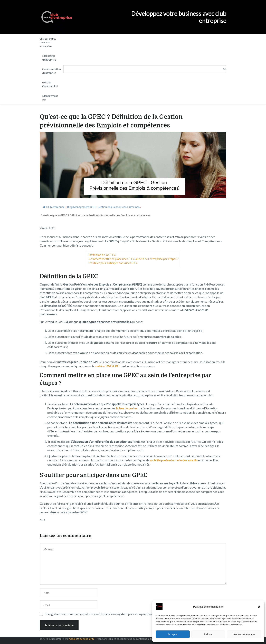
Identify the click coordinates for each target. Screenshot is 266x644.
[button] (259, 607)
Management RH (50, 98)
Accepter (173, 634)
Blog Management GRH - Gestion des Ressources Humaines (103, 207)
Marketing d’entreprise (49, 57)
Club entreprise (54, 207)
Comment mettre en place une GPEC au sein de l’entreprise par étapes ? (134, 259)
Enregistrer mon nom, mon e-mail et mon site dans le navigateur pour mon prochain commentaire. (108, 614)
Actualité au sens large (82, 639)
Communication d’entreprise (51, 71)
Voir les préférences (244, 634)
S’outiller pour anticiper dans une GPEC (113, 263)
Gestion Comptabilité (50, 84)
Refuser (208, 634)
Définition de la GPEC (102, 255)
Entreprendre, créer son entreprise (48, 42)
